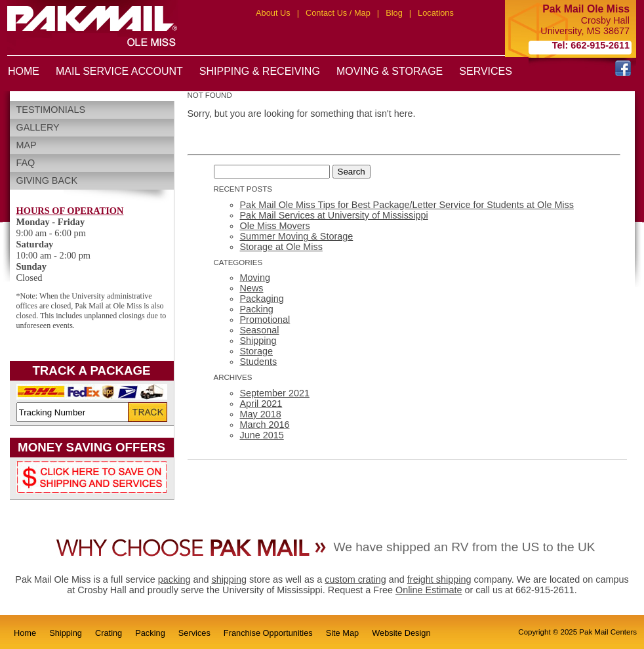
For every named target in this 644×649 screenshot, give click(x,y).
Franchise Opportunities (268, 633)
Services (194, 633)
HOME (24, 71)
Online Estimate (429, 590)
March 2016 (265, 425)
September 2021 (275, 393)
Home (25, 633)
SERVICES (486, 71)
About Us (273, 13)
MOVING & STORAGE (390, 71)
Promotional (265, 320)
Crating (109, 633)
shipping (229, 579)
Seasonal (260, 330)
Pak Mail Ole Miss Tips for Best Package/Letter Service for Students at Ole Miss (407, 205)
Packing (257, 309)
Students (259, 362)
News (252, 288)
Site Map (343, 633)
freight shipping (439, 579)
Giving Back (47, 180)
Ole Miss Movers (275, 226)
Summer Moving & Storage (297, 236)
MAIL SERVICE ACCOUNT (119, 71)
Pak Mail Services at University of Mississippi (334, 215)
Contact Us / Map (338, 13)
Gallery (38, 127)
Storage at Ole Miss (281, 247)
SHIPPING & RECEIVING (260, 71)
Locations (436, 13)
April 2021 (261, 404)
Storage (256, 351)
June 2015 (262, 435)
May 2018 (261, 414)
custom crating (355, 579)
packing (174, 579)
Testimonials (51, 110)
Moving (255, 278)
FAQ (26, 163)
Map (27, 145)
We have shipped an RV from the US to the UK (464, 547)
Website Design (401, 633)
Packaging (262, 299)
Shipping (258, 341)
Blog (394, 13)
